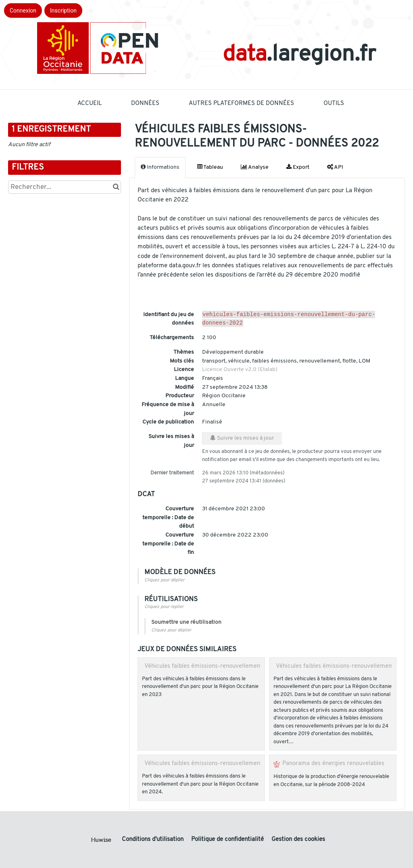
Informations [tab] (160, 167)
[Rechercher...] (65, 187)
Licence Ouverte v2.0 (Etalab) (240, 371)
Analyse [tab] (255, 167)
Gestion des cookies (298, 840)
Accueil (90, 104)
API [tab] (335, 167)
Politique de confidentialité (228, 840)
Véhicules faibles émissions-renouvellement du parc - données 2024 (237, 765)
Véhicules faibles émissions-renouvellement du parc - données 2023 (237, 668)
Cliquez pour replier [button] (164, 609)
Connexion (23, 10)
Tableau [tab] (210, 167)
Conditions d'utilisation (153, 840)
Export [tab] (298, 167)
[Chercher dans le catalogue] (116, 187)
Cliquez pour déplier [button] (164, 582)
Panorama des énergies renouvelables (333, 765)
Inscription (63, 10)
